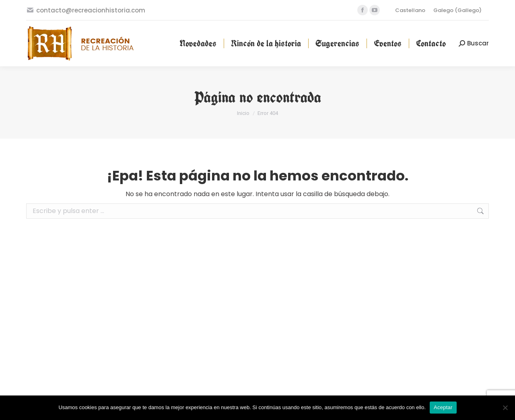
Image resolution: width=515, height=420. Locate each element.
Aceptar (443, 407)
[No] (505, 408)
